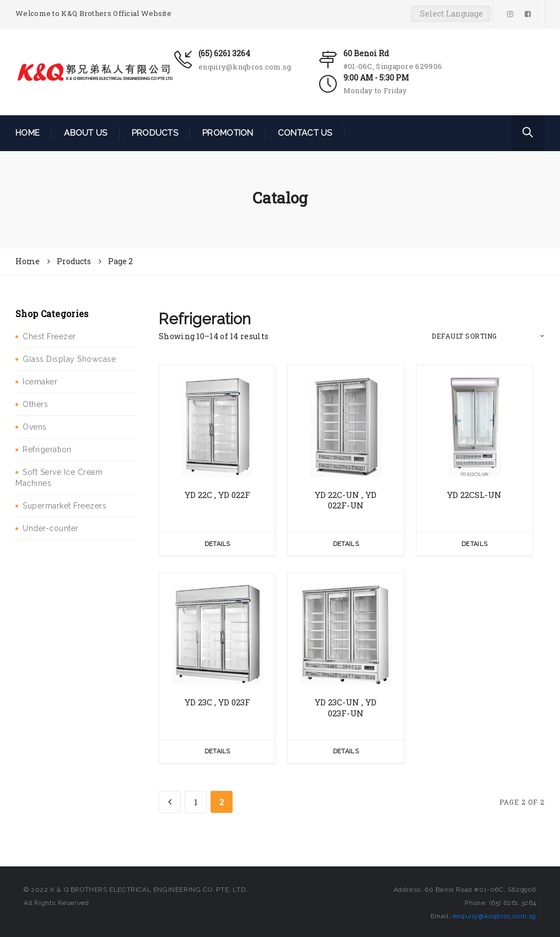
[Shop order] (488, 336)
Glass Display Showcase (69, 359)
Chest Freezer (49, 336)
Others (35, 404)
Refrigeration (47, 449)
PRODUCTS (155, 133)
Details (217, 544)
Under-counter (51, 528)
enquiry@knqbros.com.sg (245, 67)
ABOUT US (85, 133)
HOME (28, 133)
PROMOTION (228, 133)
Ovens (35, 427)
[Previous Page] (170, 802)
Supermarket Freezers (64, 506)
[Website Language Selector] (451, 14)
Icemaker (40, 382)
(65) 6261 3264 (224, 53)
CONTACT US (305, 133)
